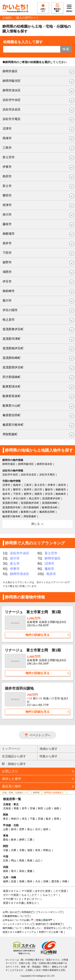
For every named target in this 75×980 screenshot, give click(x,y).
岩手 (24, 808)
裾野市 (7, 262)
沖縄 (65, 881)
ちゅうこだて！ (30, 895)
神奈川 (15, 819)
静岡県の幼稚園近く (54, 793)
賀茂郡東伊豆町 (13, 329)
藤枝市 (7, 224)
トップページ (11, 749)
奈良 (38, 850)
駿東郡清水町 (12, 386)
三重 (30, 840)
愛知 (6, 840)
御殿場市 (9, 234)
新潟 (14, 829)
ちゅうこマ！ (50, 895)
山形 (48, 808)
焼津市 (7, 205)
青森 (16, 808)
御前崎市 (9, 291)
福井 (46, 829)
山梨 (6, 829)
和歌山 (47, 850)
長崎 (22, 881)
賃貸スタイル (11, 891)
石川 (38, 829)
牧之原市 (9, 320)
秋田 (40, 808)
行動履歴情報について (15, 916)
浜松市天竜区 (12, 119)
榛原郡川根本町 (13, 425)
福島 (57, 808)
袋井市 (7, 243)
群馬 (57, 819)
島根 (30, 860)
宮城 (32, 808)
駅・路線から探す (14, 764)
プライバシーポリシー (48, 912)
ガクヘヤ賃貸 (11, 895)
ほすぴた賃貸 (43, 891)
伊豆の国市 (10, 310)
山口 (38, 860)
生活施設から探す (14, 756)
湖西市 (7, 272)
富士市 (7, 186)
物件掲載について (12, 928)
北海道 (7, 808)
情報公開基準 (43, 920)
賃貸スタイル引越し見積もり (20, 903)
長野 (22, 829)
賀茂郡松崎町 (12, 358)
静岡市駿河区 (12, 81)
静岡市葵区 (10, 71)
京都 (22, 850)
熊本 (30, 881)
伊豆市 (7, 281)
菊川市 (7, 300)
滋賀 (30, 850)
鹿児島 (55, 881)
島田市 (7, 176)
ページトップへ (40, 735)
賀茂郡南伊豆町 (13, 348)
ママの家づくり (12, 899)
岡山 (14, 860)
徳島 (6, 871)
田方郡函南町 (12, 377)
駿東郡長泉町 (12, 396)
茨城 (40, 819)
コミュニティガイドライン (17, 924)
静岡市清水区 (12, 90)
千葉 (32, 819)
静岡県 (36, 793)
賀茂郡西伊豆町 (13, 367)
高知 (22, 871)
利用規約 (26, 912)
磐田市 (7, 195)
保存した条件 (12, 779)
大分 (38, 881)
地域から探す (49, 749)
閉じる (36, 524)
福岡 (6, 881)
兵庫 (14, 850)
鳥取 (22, 860)
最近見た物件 (12, 786)
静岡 (22, 840)
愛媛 (30, 871)
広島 (6, 860)
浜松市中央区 (12, 100)
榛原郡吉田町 (12, 415)
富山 (30, 829)
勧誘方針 (41, 924)
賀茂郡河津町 (12, 339)
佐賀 (14, 881)
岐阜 (14, 840)
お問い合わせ (10, 912)
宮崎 (46, 881)
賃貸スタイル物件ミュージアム (19, 932)
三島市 (7, 148)
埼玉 (24, 819)
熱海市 (7, 138)
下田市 (7, 253)
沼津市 (7, 128)
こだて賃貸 (60, 891)
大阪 (6, 850)
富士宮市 (9, 157)
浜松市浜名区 (12, 109)
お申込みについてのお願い (17, 920)
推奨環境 (55, 924)
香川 (14, 871)
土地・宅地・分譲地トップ (15, 793)
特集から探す (49, 756)
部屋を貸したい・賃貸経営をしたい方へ (46, 928)
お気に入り (10, 771)
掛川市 (7, 214)
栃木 (48, 819)
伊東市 (7, 167)
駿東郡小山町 (12, 406)
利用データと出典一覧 (51, 932)
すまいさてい (32, 899)
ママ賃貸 (27, 891)
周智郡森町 (10, 434)
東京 (6, 819)
